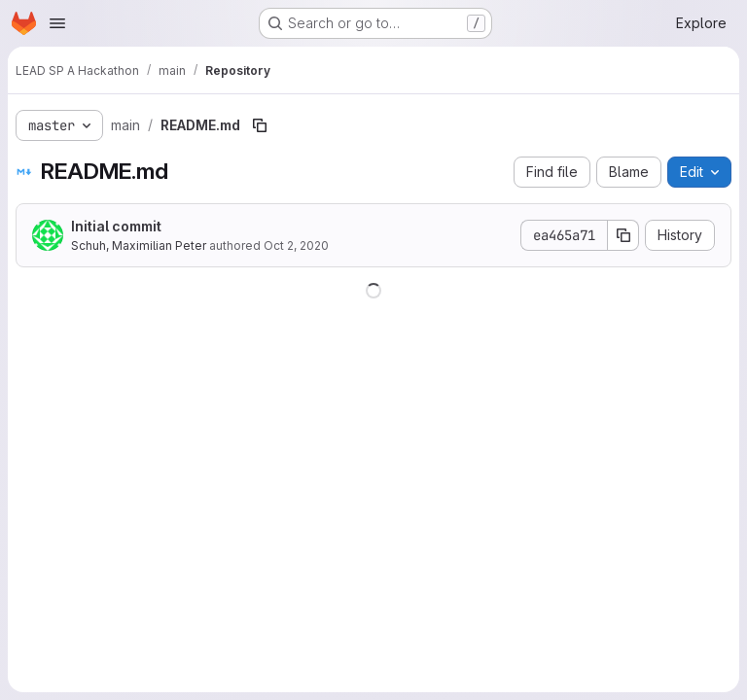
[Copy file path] (260, 125)
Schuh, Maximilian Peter (139, 245)
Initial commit (116, 226)
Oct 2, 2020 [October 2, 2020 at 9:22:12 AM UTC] (296, 245)
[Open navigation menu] (57, 23)
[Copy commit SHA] (623, 235)
